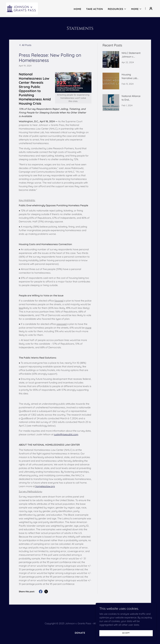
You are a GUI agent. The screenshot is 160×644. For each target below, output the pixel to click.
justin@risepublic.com (66, 434)
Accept (126, 633)
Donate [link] (80, 633)
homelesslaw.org (45, 486)
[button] (117, 9)
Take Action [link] (95, 9)
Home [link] (77, 9)
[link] (22, 8)
